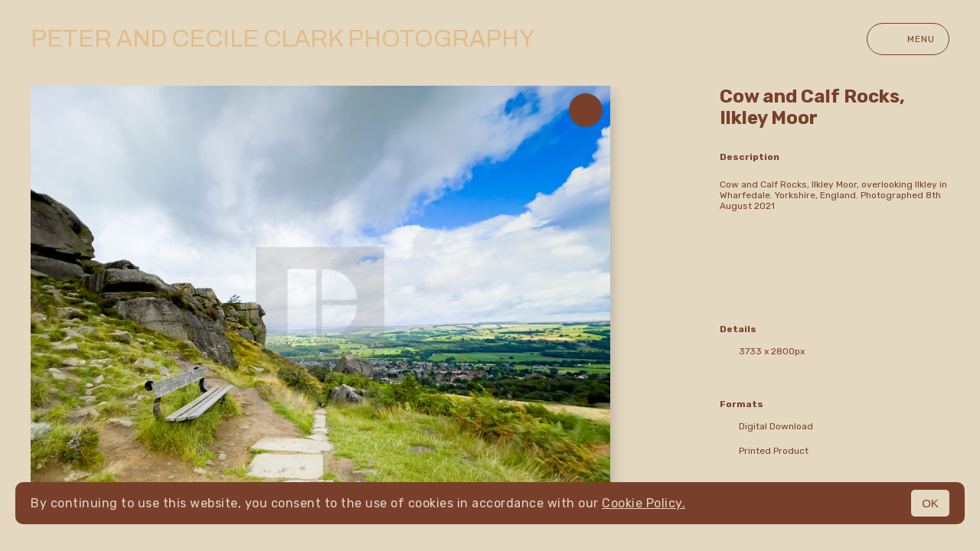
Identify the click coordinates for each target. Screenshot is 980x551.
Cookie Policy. (644, 503)
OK (930, 503)
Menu (908, 39)
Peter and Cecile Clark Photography (283, 39)
